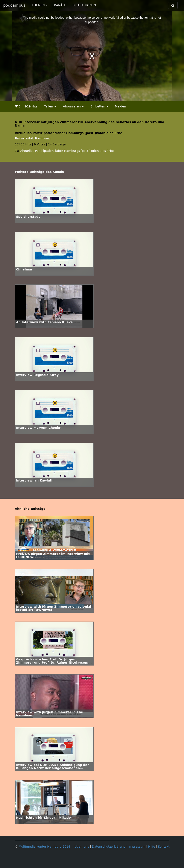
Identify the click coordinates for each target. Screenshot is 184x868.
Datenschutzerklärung (109, 847)
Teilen (50, 106)
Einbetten (99, 106)
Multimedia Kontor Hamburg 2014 (44, 847)
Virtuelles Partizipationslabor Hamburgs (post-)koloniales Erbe (67, 151)
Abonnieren (73, 106)
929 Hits (31, 106)
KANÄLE (60, 5)
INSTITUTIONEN (84, 5)
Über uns (82, 847)
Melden (120, 106)
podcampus (14, 5)
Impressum (137, 847)
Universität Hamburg (33, 138)
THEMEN (40, 5)
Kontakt (164, 847)
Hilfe (152, 847)
